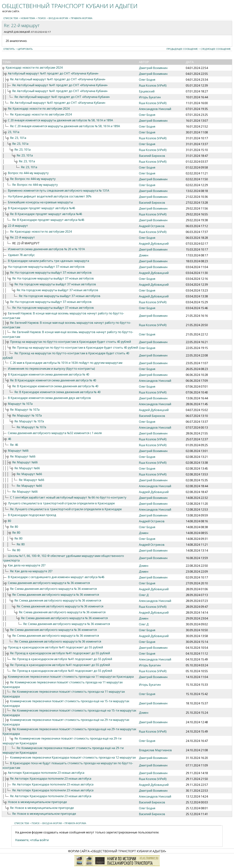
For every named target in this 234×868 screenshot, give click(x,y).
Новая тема (28, 18)
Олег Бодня (147, 80)
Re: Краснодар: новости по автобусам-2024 (39, 109)
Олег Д (144, 595)
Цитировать (25, 49)
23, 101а (14, 132)
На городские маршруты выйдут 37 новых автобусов (46, 267)
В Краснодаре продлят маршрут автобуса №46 (41, 208)
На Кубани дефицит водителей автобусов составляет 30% (50, 196)
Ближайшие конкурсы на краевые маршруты (40, 202)
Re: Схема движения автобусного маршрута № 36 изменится (53, 589)
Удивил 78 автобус (21, 255)
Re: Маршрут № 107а (25, 410)
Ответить (9, 49)
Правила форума (82, 18)
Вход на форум (58, 18)
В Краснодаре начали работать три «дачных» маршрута (48, 261)
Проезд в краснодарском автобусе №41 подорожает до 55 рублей (55, 647)
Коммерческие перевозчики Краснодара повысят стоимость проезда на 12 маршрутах (73, 757)
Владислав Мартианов (155, 750)
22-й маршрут (18, 226)
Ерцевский (147, 91)
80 (10, 521)
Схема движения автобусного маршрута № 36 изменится (49, 583)
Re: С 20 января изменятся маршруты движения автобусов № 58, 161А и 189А (65, 126)
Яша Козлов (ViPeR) (153, 85)
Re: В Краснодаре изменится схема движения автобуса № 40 (53, 380)
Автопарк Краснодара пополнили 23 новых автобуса (46, 773)
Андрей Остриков (152, 226)
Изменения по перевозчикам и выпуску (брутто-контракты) (51, 369)
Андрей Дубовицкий (17, 32)
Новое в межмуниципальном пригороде (37, 802)
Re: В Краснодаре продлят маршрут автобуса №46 (46, 214)
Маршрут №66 (18, 451)
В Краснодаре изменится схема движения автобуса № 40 (49, 374)
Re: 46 (14, 445)
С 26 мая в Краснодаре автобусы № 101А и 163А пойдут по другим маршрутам (66, 363)
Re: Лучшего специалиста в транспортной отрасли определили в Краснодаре (66, 509)
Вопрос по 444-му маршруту (28, 173)
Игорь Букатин (150, 97)
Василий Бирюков (152, 156)
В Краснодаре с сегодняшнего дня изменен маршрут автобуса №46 (56, 577)
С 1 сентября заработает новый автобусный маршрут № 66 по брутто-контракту (68, 497)
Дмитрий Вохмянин (153, 68)
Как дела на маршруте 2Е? (27, 565)
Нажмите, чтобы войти (32, 840)
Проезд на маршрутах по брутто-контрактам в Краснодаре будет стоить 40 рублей (70, 342)
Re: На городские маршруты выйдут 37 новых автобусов (51, 272)
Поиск (42, 18)
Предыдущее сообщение (182, 49)
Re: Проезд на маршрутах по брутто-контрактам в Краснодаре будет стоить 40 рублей (75, 348)
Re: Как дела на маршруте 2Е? (31, 571)
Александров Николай (155, 109)
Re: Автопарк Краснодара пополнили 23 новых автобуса (51, 779)
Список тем (11, 18)
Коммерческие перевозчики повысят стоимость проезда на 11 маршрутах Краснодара (71, 677)
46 (10, 439)
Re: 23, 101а (18, 138)
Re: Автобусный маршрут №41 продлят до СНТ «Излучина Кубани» (58, 79)
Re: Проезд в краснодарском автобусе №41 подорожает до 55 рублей (60, 653)
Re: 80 (14, 527)
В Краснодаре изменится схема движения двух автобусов (49, 398)
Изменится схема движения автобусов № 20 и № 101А (46, 249)
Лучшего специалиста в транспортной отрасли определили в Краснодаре (61, 503)
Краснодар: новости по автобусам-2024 (34, 68)
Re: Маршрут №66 (23, 456)
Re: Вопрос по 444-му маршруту (33, 179)
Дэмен (144, 255)
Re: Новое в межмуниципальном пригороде (42, 808)
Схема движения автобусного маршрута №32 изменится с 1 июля (55, 433)
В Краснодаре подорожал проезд (32, 515)
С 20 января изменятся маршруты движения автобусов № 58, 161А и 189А (60, 120)
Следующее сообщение (216, 49)
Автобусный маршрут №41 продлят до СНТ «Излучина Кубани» (53, 73)
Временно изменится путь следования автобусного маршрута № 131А (58, 191)
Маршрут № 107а (20, 404)
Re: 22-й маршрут (22, 237)
